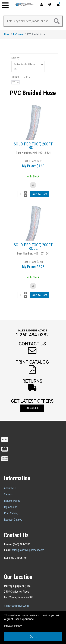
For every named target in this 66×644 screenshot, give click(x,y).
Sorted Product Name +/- (24, 67)
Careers (8, 494)
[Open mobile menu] (5, 6)
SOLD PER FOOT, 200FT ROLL (33, 146)
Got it (33, 637)
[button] (32, 348)
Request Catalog (13, 520)
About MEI (10, 488)
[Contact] (51, 4)
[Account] (43, 4)
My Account (11, 507)
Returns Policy (12, 501)
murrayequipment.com (16, 606)
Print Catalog (11, 513)
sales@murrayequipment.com (28, 550)
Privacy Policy (13, 626)
